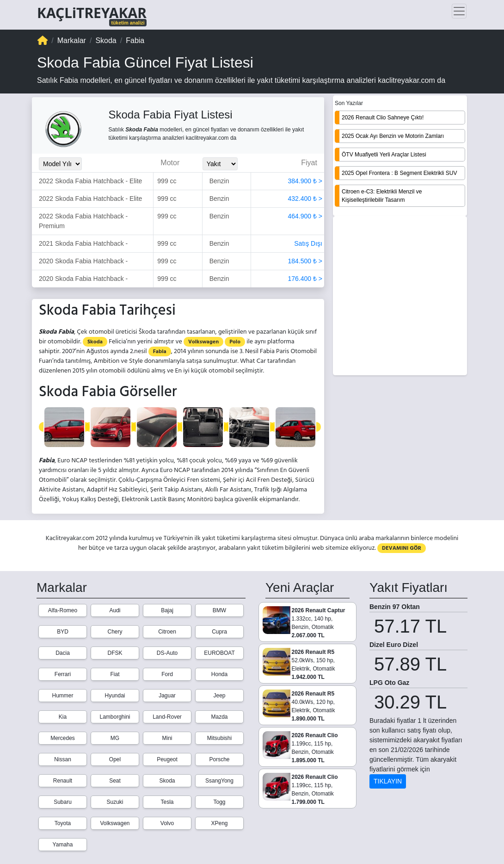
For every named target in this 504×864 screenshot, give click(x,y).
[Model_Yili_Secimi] (60, 164)
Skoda (95, 342)
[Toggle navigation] (459, 11)
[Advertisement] (400, 297)
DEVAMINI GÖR (402, 548)
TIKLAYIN (388, 781)
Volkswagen (203, 342)
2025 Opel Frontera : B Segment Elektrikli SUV (399, 173)
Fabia (160, 351)
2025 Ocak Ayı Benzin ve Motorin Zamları (393, 136)
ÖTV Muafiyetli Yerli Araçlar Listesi (384, 155)
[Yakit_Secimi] (220, 164)
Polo (235, 342)
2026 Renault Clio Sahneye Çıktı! (383, 118)
